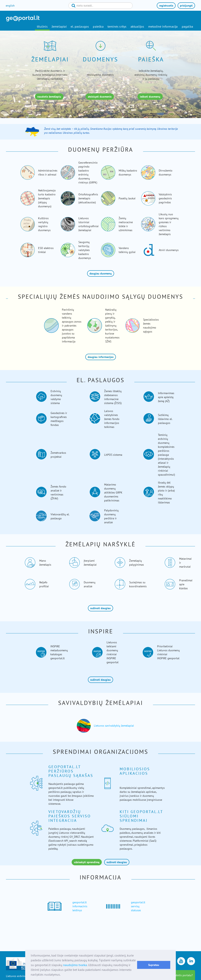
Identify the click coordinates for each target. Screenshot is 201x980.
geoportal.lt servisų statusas (138, 906)
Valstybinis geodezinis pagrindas (165, 198)
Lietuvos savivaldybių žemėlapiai (114, 726)
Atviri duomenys (169, 250)
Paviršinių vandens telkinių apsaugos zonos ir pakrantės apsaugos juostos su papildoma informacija (72, 326)
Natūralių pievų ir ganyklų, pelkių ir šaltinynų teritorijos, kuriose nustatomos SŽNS (112, 326)
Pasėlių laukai (127, 198)
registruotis (166, 6)
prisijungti (186, 6)
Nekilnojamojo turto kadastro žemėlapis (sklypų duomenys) (47, 198)
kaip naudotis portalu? (179, 975)
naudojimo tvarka (75, 965)
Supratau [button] (154, 965)
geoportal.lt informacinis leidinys (80, 906)
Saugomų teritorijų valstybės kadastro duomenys (85, 250)
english (10, 6)
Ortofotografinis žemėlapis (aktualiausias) (88, 198)
